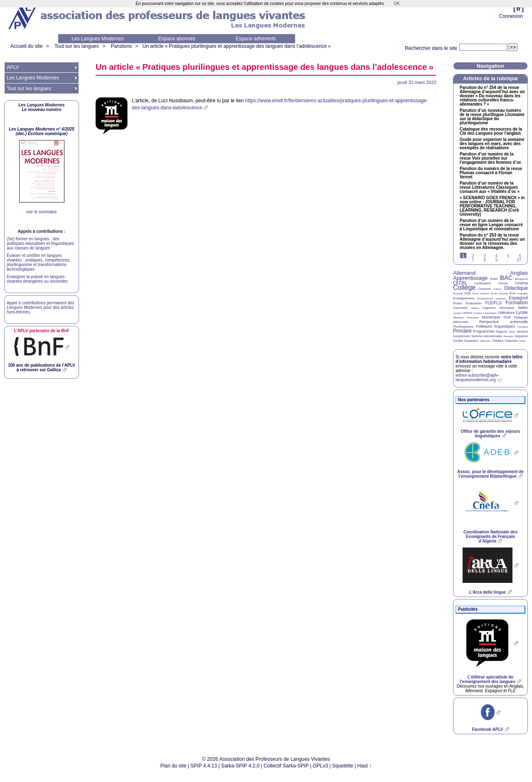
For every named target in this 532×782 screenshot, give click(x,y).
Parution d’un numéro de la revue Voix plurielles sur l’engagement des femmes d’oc (490, 158)
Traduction (511, 341)
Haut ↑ (365, 766)
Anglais (519, 273)
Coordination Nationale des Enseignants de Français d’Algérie (490, 537)
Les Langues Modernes (97, 39)
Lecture (467, 313)
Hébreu (475, 308)
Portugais (523, 327)
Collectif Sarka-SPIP (286, 766)
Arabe (494, 279)
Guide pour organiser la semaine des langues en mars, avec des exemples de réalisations (492, 144)
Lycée (522, 312)
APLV (13, 67)
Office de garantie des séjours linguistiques (491, 434)
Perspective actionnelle (504, 322)
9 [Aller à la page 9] (497, 260)
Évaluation (474, 303)
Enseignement (464, 298)
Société (458, 341)
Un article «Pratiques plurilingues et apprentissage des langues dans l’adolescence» (237, 46)
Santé (512, 332)
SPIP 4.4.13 (204, 766)
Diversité (458, 294)
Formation (517, 303)
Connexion (511, 16)
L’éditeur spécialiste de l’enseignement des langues (487, 679)
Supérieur (471, 341)
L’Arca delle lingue (488, 592)
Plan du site (174, 766)
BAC (506, 278)
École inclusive (499, 294)
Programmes (484, 331)
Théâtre (498, 341)
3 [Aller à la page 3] (485, 256)
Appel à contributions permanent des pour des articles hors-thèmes (41, 307)
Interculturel (507, 308)
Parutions (121, 46)
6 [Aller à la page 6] (520, 256)
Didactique (516, 288)
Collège (464, 287)
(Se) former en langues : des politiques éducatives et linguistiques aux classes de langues (40, 243)
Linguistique (490, 313)
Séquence (521, 336)
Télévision (485, 341)
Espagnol (518, 298)
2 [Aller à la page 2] (473, 256)
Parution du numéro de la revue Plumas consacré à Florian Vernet (491, 173)
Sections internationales (487, 336)
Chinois (503, 283)
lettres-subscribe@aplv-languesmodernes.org (477, 377)
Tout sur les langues (77, 46)
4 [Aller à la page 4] (497, 256)
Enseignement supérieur (491, 298)
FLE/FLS (493, 303)
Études (458, 303)
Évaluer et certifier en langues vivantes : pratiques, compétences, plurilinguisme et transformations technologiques (39, 262)
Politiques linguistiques (495, 326)
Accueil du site (26, 46)
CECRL (460, 283)
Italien (523, 308)
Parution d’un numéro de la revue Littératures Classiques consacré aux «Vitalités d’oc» (490, 187)
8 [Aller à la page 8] (485, 260)
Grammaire (460, 308)
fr (518, 9)
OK (397, 4)
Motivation (473, 318)
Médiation (458, 318)
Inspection (489, 308)
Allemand (464, 273)
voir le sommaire (41, 212)
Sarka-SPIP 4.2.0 (240, 766)
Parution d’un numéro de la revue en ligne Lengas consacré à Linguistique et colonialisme (491, 225)
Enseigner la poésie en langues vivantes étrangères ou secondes (37, 279)
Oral (507, 317)
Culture (497, 289)
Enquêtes (523, 294)
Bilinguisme (521, 279)
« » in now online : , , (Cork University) (492, 206)
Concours (485, 289)
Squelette (343, 766)
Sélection (509, 336)
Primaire (462, 331)
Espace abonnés (177, 39)
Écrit (512, 293)
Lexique (478, 313)
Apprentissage (470, 278)
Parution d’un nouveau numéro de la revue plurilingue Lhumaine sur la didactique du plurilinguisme (492, 117)
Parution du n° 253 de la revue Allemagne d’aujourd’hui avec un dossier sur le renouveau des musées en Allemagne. (492, 242)
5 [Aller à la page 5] (508, 256)
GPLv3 (321, 766)
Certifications (483, 283)
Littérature (506, 313)
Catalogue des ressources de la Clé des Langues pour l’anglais (491, 131)
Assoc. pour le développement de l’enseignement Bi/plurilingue (490, 474)
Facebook (487, 729)
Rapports (502, 332)
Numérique (491, 317)
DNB (468, 293)
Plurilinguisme (463, 327)
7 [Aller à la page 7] (473, 260)
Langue (457, 313)
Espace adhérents (256, 39)
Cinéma (521, 283)
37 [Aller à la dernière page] (519, 260)
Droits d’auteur (481, 294)
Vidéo (522, 341)
